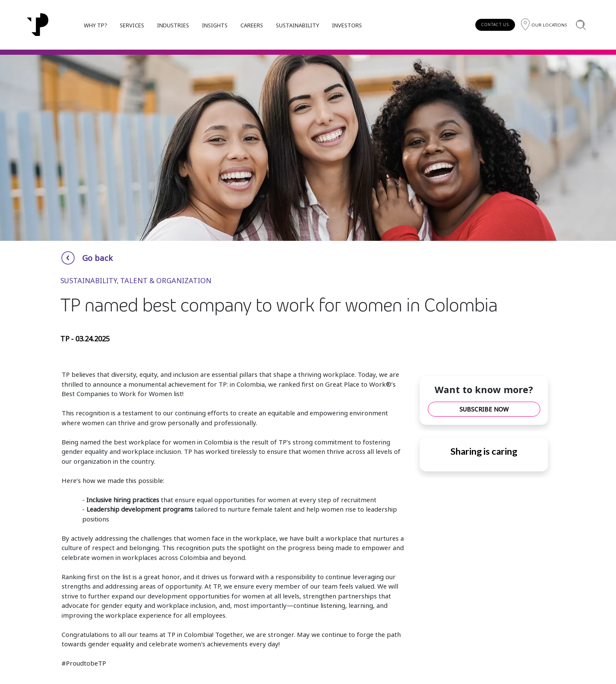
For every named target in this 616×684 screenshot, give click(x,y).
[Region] (544, 25)
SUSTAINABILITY (298, 25)
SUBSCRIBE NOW (484, 409)
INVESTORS (347, 25)
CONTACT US (495, 25)
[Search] (581, 25)
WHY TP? (95, 25)
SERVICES (132, 25)
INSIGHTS (215, 25)
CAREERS (252, 25)
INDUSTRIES (173, 25)
